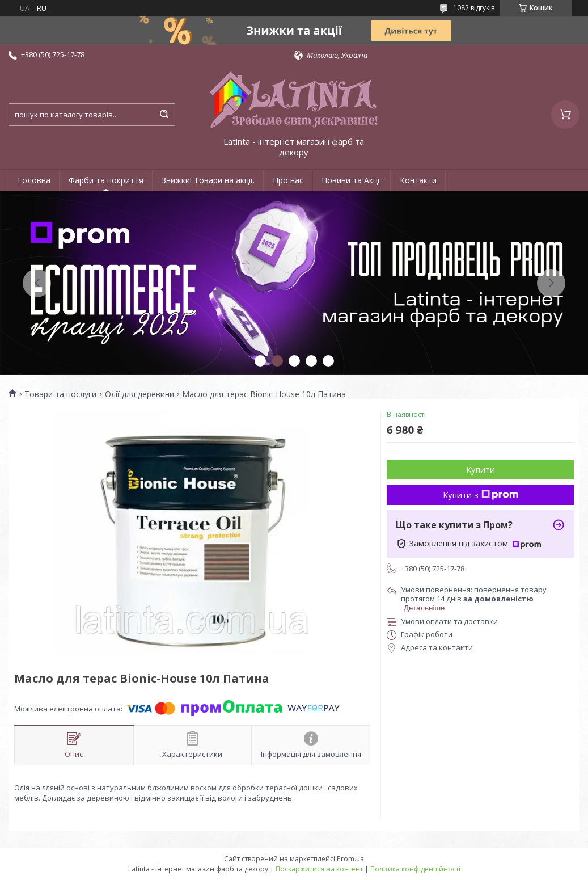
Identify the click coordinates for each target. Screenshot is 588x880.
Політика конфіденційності (415, 869)
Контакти (418, 180)
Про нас (288, 180)
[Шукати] (164, 115)
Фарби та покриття (106, 180)
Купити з (481, 495)
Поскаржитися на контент (319, 869)
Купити (481, 469)
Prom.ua (350, 859)
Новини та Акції (352, 180)
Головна (34, 180)
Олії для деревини (139, 394)
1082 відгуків (474, 8)
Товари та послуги (60, 394)
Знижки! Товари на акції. (208, 180)
